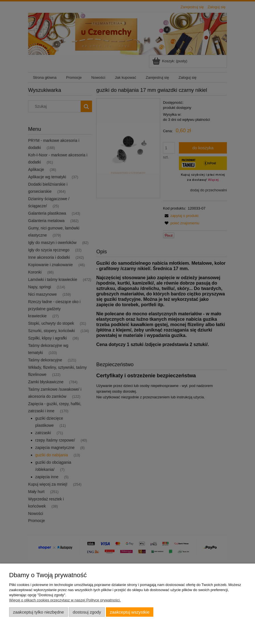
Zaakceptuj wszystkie (130, 612)
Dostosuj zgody (87, 612)
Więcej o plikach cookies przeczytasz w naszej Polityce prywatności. (65, 600)
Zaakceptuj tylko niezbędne (38, 612)
